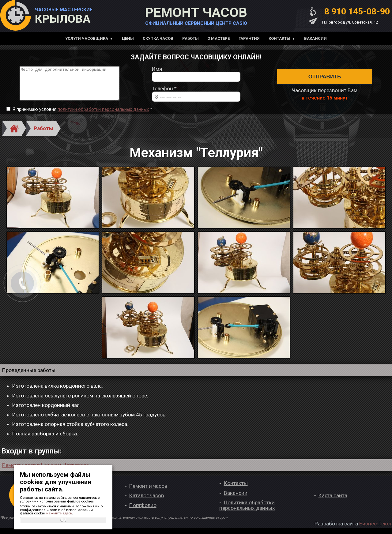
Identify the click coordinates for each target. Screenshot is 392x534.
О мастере (219, 38)
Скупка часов (158, 38)
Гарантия (249, 38)
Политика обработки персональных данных (247, 511)
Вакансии (315, 38)
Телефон (164, 92)
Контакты (279, 38)
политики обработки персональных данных (103, 116)
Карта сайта (333, 502)
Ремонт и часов (148, 492)
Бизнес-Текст (376, 530)
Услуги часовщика (87, 38)
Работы (190, 38)
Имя (157, 72)
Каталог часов (147, 502)
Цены (128, 38)
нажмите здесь (59, 513)
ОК (63, 520)
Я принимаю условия (82, 116)
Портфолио (143, 511)
